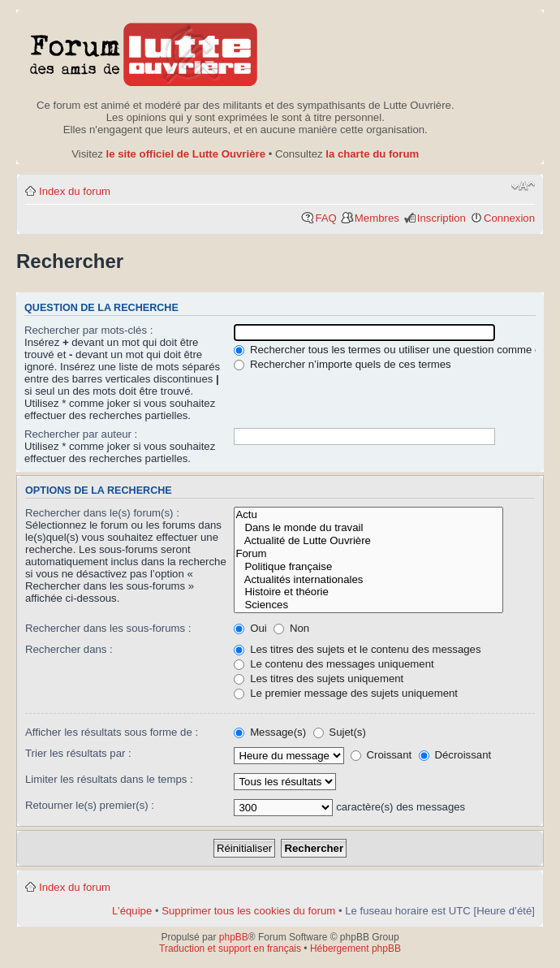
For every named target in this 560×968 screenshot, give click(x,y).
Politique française (368, 567)
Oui (250, 628)
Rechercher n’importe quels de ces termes (342, 364)
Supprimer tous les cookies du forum (248, 911)
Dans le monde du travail (368, 528)
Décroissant (455, 755)
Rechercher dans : (69, 649)
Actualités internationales (368, 580)
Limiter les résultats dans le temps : (109, 779)
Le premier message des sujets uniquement (346, 693)
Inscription (442, 218)
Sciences (368, 605)
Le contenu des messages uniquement (334, 664)
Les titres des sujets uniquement (319, 678)
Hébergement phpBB (355, 949)
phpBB (234, 937)
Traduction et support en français (230, 949)
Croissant (381, 755)
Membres (377, 218)
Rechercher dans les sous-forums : (108, 628)
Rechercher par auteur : (81, 434)
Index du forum (75, 191)
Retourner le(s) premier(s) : (90, 805)
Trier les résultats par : (78, 753)
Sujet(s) (340, 732)
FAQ (325, 218)
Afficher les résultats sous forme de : (112, 732)
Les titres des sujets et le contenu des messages (357, 649)
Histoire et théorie (368, 592)
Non (291, 628)
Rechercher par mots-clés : (88, 330)
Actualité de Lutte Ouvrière (368, 541)
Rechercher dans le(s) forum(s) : (102, 513)
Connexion (509, 218)
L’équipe (132, 911)
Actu (368, 515)
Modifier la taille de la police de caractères (523, 186)
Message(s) (271, 732)
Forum (368, 554)
